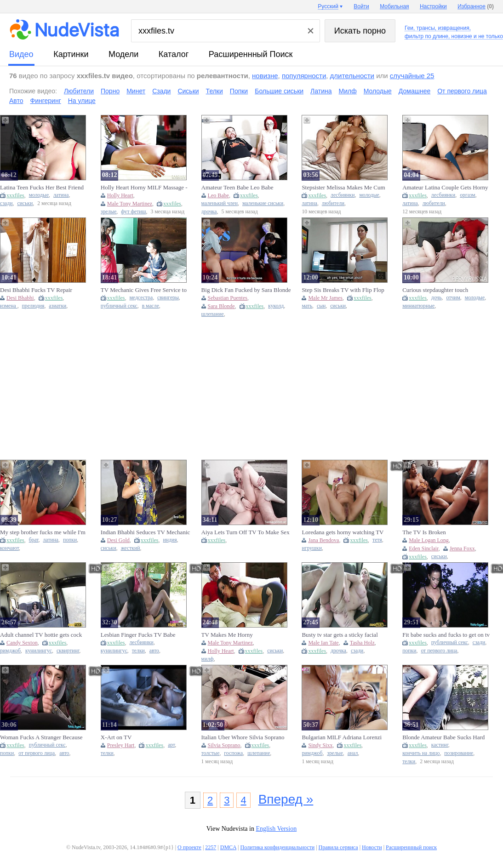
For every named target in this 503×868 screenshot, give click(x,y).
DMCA (228, 847)
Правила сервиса (338, 847)
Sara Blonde (221, 306)
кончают (9, 548)
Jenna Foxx (462, 548)
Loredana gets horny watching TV (343, 532)
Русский (328, 6)
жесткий (131, 548)
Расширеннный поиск (251, 54)
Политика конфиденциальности (277, 847)
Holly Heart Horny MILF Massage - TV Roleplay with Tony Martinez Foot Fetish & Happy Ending (144, 188)
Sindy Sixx (320, 745)
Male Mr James (325, 298)
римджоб (10, 651)
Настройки (433, 6)
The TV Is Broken (424, 532)
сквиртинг (68, 651)
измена (9, 306)
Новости (372, 847)
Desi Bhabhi (20, 298)
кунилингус (39, 651)
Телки (214, 91)
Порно (110, 91)
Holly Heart (120, 195)
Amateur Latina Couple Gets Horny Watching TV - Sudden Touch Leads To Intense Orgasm (446, 188)
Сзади (161, 91)
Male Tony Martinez (130, 204)
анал (353, 753)
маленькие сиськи (263, 203)
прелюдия (33, 306)
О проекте (189, 847)
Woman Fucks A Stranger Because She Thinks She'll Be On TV (41, 737)
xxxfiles (15, 195)
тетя (377, 540)
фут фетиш (133, 212)
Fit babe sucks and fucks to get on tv (446, 635)
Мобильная (394, 6)
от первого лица (439, 651)
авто (154, 651)
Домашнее (414, 91)
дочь (437, 298)
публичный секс (119, 306)
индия (170, 540)
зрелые (109, 212)
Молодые (378, 91)
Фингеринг (46, 101)
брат (34, 540)
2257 (211, 847)
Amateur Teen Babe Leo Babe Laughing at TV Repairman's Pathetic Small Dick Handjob (246, 188)
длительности (352, 76)
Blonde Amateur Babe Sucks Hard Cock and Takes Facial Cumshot (443, 737)
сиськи (25, 203)
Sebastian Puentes (228, 298)
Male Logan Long (429, 540)
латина (61, 195)
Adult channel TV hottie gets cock (41, 635)
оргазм (468, 195)
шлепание (213, 314)
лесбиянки (343, 195)
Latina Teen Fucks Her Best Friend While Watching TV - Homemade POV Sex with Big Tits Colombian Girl (42, 188)
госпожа (233, 753)
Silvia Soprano (224, 745)
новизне (265, 76)
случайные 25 (412, 76)
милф (208, 659)
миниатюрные (418, 306)
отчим (453, 298)
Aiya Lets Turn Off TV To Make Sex (246, 532)
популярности (304, 76)
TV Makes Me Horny (227, 635)
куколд (276, 306)
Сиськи (188, 91)
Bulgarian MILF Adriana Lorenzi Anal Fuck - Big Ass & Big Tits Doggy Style (342, 737)
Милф (348, 91)
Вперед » (286, 799)
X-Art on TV (116, 737)
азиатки (57, 306)
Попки (239, 91)
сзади (6, 203)
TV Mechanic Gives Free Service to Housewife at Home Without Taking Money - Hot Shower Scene (144, 290)
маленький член (220, 203)
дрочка (209, 212)
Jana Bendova (323, 540)
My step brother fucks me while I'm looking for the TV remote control (43, 532)
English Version (276, 829)
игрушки (312, 548)
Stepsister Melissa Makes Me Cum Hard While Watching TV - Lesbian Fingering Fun (344, 188)
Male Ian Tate (323, 643)
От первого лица (462, 91)
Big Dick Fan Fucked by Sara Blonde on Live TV (246, 290)
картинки (71, 54)
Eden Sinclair (424, 548)
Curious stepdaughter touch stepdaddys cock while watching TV (446, 290)
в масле (151, 306)
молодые (39, 195)
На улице (82, 101)
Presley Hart (121, 745)
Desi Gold (118, 540)
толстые (211, 753)
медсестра (141, 298)
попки (70, 540)
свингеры (168, 298)
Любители (79, 91)
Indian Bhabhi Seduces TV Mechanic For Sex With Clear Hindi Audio (145, 532)
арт (171, 745)
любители (333, 203)
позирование (459, 753)
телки (138, 651)
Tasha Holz (362, 643)
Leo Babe (218, 195)
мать (307, 306)
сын (321, 306)
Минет (136, 91)
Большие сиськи (279, 91)
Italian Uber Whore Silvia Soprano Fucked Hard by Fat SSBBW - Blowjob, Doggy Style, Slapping (243, 737)
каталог (174, 54)
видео (21, 54)
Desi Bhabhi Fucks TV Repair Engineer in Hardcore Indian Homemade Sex (36, 290)
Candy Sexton (22, 643)
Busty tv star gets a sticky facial (340, 635)
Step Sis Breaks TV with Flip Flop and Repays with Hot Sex (343, 290)
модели (123, 54)
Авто (16, 101)
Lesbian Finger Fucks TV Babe (138, 635)
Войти (361, 6)
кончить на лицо (421, 753)
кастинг (440, 745)
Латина (321, 91)
